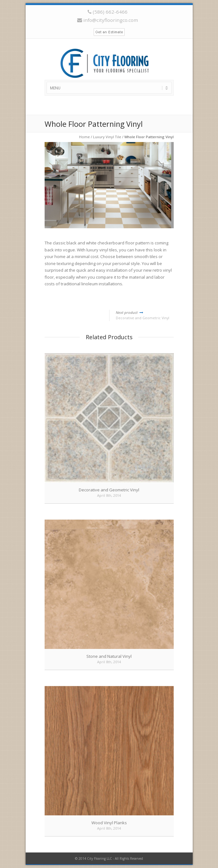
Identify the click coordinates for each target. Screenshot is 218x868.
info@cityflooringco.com (111, 20)
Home (84, 137)
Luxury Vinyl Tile (107, 137)
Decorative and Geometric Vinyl (145, 315)
